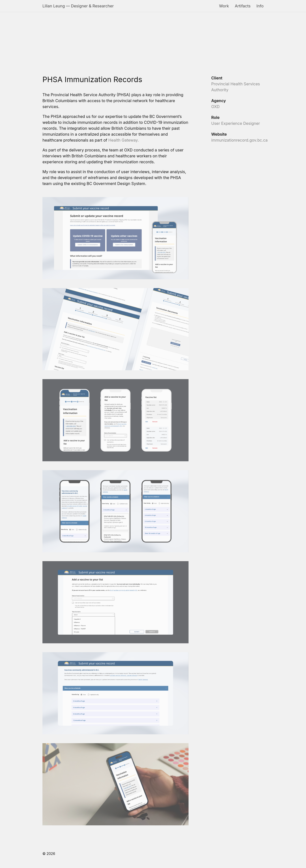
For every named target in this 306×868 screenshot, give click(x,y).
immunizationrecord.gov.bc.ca (239, 140)
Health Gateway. (123, 140)
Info (260, 6)
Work (224, 6)
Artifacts (243, 6)
